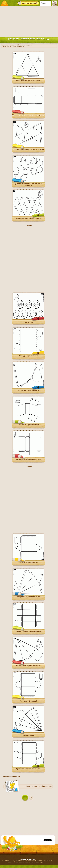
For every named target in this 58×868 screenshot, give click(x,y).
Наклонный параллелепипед (28, 425)
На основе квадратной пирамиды (28, 666)
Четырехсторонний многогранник (28, 81)
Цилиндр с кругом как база (28, 356)
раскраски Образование (41, 786)
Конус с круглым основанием (28, 390)
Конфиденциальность (28, 859)
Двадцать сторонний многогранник (28, 218)
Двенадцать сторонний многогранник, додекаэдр (28, 185)
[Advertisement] (28, 21)
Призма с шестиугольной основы (28, 769)
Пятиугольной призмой (28, 701)
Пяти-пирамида (28, 735)
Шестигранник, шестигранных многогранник (28, 115)
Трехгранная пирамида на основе (28, 597)
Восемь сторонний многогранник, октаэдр (28, 149)
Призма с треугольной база (28, 562)
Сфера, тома (28, 322)
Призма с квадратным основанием (28, 631)
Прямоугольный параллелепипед (28, 459)
